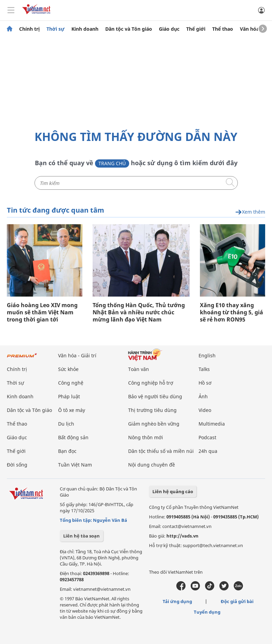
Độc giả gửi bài (237, 601)
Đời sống (17, 465)
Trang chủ (112, 163)
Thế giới (196, 29)
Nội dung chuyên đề (152, 465)
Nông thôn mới (146, 437)
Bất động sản (73, 437)
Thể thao (223, 29)
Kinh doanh (85, 29)
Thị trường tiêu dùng (152, 410)
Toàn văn (139, 369)
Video (205, 410)
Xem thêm (250, 212)
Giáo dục (169, 29)
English (207, 355)
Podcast (207, 437)
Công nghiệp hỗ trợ (151, 383)
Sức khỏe (68, 369)
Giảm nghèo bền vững (154, 424)
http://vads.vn (182, 536)
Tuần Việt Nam (75, 465)
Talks (204, 369)
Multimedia (212, 424)
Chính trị (29, 29)
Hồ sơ (205, 383)
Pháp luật (69, 396)
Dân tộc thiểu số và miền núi (161, 451)
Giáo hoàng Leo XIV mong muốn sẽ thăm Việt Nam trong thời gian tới (42, 312)
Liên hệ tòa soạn (81, 536)
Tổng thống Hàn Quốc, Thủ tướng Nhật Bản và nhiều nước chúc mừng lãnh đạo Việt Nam (139, 312)
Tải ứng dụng (177, 601)
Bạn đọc (67, 451)
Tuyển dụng (207, 612)
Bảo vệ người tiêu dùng (155, 396)
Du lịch (66, 424)
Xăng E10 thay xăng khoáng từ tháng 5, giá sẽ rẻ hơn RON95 (232, 312)
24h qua (208, 451)
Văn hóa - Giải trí (77, 355)
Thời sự (56, 29)
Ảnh (203, 396)
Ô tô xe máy (72, 410)
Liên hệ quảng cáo (173, 491)
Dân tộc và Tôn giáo (129, 29)
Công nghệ (71, 383)
